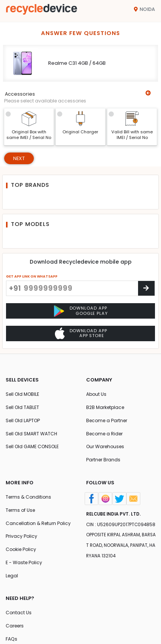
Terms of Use (20, 510)
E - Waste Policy (24, 562)
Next (19, 158)
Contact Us (19, 613)
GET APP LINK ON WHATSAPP (32, 276)
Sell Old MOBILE (22, 394)
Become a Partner (107, 420)
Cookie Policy (21, 549)
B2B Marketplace (105, 407)
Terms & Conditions (28, 497)
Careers (15, 626)
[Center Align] (146, 288)
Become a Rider (104, 434)
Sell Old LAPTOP (23, 420)
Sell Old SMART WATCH (31, 434)
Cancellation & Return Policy (38, 523)
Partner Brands (103, 460)
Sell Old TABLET (22, 407)
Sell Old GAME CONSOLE (32, 446)
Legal (12, 576)
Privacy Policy (21, 536)
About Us (96, 394)
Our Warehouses (105, 446)
